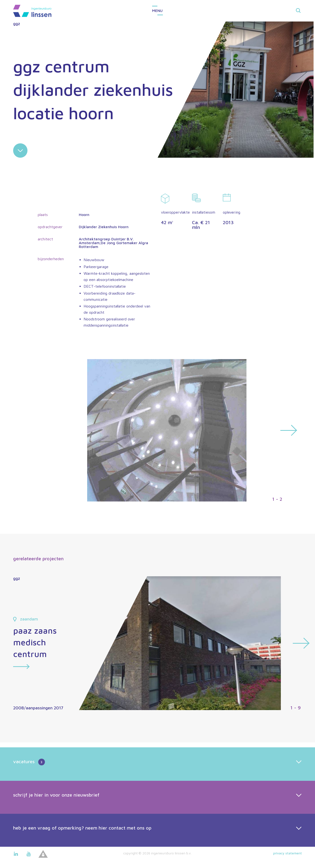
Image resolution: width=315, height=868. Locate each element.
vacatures (29, 778)
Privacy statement (288, 853)
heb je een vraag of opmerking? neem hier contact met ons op (82, 843)
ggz (17, 24)
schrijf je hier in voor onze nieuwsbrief (56, 810)
